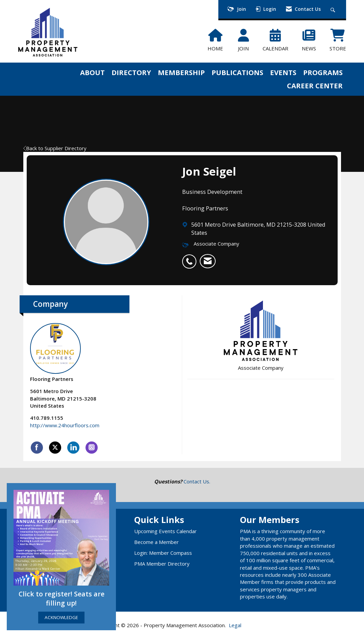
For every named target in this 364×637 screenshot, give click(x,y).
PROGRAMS (323, 72)
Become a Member (156, 542)
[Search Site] (334, 9)
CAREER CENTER (315, 86)
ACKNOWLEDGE (61, 617)
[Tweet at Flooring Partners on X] (55, 448)
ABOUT (92, 72)
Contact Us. (197, 481)
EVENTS (283, 72)
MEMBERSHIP (181, 72)
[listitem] (191, 258)
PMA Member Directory (162, 564)
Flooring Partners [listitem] (55, 353)
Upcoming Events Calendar (165, 531)
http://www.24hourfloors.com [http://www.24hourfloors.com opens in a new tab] (65, 425)
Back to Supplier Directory (55, 148)
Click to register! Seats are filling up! (62, 599)
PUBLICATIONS (237, 72)
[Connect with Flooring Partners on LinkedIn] (73, 448)
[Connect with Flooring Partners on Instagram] (92, 448)
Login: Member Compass (163, 553)
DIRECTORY (131, 72)
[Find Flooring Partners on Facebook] (37, 448)
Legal (235, 625)
